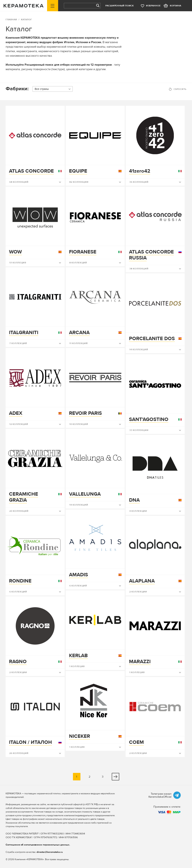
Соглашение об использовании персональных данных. (38, 845)
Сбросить (180, 89)
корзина (176, 6)
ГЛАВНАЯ (11, 20)
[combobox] (53, 89)
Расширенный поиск (120, 6)
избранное (153, 6)
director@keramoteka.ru (50, 852)
